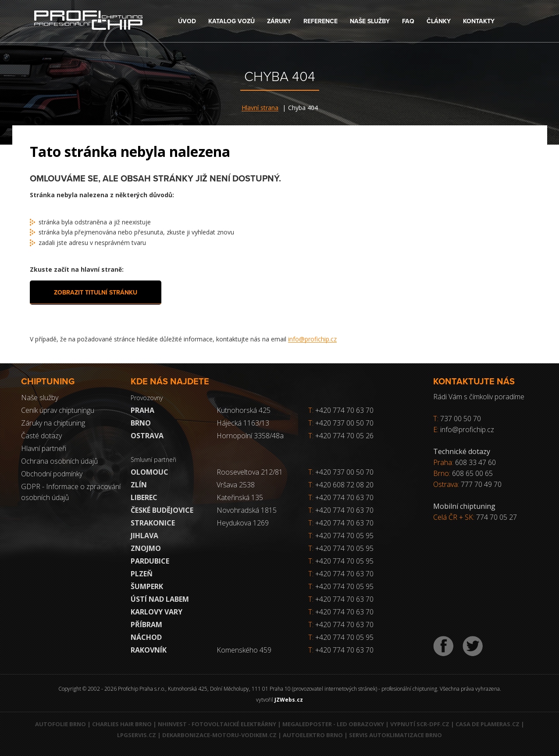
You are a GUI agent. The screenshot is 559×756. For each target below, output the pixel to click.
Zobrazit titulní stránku (96, 293)
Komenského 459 (244, 650)
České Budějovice (162, 510)
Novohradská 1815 (247, 510)
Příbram (146, 625)
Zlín (139, 485)
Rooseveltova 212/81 (250, 472)
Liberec (144, 497)
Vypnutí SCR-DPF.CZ (420, 724)
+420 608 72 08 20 (344, 485)
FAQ (408, 21)
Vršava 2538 (236, 485)
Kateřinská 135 (240, 497)
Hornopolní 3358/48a (250, 436)
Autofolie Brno (61, 724)
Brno (141, 423)
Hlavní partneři (44, 448)
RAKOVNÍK (149, 650)
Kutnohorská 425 (244, 410)
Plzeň (142, 574)
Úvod (187, 21)
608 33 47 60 (475, 462)
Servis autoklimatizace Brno (395, 735)
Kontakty (479, 21)
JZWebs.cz (289, 700)
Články (439, 21)
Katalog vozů (231, 21)
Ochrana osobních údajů (59, 461)
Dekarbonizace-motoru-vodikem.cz (219, 735)
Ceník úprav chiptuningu (58, 410)
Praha (142, 410)
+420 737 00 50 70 (341, 423)
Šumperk (147, 586)
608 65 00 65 (472, 473)
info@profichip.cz (312, 339)
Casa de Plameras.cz (488, 724)
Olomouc (150, 472)
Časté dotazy (41, 436)
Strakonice (153, 523)
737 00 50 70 (461, 419)
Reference (320, 21)
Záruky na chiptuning (53, 423)
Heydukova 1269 (243, 523)
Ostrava (147, 436)
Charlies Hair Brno (122, 724)
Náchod (146, 637)
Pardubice (150, 561)
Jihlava (144, 536)
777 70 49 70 (481, 484)
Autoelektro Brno (313, 735)
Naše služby (370, 21)
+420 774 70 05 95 (344, 536)
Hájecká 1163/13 (243, 423)
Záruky (279, 21)
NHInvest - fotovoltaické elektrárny (217, 724)
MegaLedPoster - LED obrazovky (333, 724)
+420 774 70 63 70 (341, 410)
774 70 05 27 (497, 517)
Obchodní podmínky (52, 474)
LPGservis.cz (137, 735)
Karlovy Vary (157, 612)
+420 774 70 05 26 (341, 436)
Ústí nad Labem (160, 599)
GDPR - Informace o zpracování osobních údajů (71, 492)
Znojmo (146, 548)
